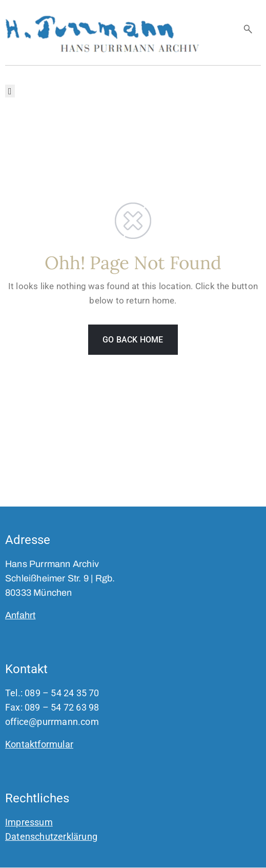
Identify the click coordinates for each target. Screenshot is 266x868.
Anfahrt (20, 615)
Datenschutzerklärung (51, 836)
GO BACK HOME (133, 340)
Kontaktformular (39, 744)
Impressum (29, 822)
